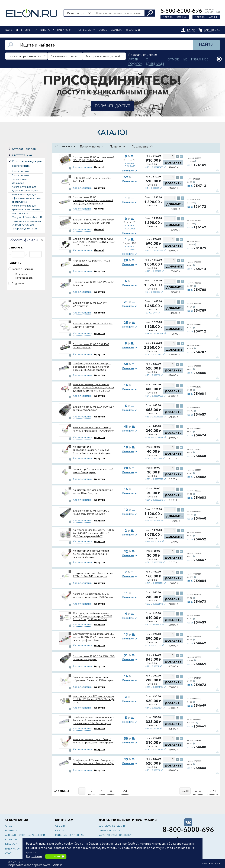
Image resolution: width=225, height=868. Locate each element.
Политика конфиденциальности (203, 863)
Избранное (200, 59)
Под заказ (18, 283)
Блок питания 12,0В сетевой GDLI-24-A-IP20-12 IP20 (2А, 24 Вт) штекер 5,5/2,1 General (94, 242)
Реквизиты (11, 830)
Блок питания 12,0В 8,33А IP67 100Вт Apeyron (91, 346)
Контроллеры (20, 213)
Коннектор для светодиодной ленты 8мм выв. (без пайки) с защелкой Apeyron (91, 554)
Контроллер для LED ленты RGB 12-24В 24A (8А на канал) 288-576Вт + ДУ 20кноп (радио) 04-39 (94, 533)
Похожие (128, 171)
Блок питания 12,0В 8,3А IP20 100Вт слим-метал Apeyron (94, 658)
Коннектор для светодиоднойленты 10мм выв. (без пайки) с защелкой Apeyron (92, 450)
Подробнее (34, 856)
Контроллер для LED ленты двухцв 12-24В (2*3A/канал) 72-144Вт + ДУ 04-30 (94, 699)
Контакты (11, 840)
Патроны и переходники (26, 221)
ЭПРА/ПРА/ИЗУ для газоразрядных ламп (24, 227)
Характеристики (83, 167)
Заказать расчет (206, 17)
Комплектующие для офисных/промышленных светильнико (27, 198)
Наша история (14, 849)
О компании (134, 30)
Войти (191, 30)
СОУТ (8, 853)
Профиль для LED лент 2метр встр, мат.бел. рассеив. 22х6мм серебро (94, 762)
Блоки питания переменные (21, 177)
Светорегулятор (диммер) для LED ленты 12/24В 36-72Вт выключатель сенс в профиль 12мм (94, 637)
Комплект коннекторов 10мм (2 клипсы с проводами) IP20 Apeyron (94, 429)
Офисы (103, 30)
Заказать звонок (175, 17)
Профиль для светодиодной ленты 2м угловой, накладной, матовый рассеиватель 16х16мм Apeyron (94, 720)
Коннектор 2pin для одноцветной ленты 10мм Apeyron (93, 491)
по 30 (185, 791)
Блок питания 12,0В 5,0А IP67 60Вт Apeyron (93, 284)
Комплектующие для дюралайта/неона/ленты (27, 189)
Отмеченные (178, 59)
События (59, 830)
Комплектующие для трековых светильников (26, 207)
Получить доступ (113, 106)
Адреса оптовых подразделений (25, 835)
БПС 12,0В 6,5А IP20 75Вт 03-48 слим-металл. (91, 263)
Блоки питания (21, 171)
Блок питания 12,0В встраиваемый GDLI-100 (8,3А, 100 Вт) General (94, 221)
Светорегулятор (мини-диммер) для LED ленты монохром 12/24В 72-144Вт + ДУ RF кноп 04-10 (92, 616)
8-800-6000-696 (181, 11)
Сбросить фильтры (23, 240)
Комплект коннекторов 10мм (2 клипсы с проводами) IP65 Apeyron (94, 741)
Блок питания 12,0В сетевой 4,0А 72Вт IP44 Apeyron (93, 325)
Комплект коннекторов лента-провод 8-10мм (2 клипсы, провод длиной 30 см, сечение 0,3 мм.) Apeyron (93, 387)
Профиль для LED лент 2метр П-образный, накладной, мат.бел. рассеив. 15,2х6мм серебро (92, 367)
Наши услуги (65, 30)
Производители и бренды (69, 835)
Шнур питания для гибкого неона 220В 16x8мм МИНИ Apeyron (93, 575)
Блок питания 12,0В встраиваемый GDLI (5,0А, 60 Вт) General (94, 159)
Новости (59, 826)
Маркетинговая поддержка (115, 835)
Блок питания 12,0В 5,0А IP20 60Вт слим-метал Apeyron (93, 408)
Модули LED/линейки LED (27, 217)
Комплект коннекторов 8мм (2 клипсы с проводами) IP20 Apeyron (94, 595)
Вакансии (117, 30)
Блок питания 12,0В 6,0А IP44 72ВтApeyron (90, 304)
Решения (45, 30)
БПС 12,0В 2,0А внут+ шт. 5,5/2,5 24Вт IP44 (92, 180)
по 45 (199, 791)
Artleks (58, 865)
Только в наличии (22, 269)
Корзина (209, 30)
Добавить (173, 162)
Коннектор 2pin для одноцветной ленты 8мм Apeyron (93, 471)
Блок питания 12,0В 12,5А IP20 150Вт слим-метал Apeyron (91, 512)
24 (125, 791)
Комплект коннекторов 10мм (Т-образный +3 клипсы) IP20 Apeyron (94, 679)
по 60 (212, 791)
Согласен (56, 856)
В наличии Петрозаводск (24, 276)
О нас (9, 826)
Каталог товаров (19, 30)
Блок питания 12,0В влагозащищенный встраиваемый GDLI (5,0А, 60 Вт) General (93, 200)
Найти (206, 45)
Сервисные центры (109, 830)
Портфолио (84, 30)
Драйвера (18, 183)
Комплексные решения (112, 826)
